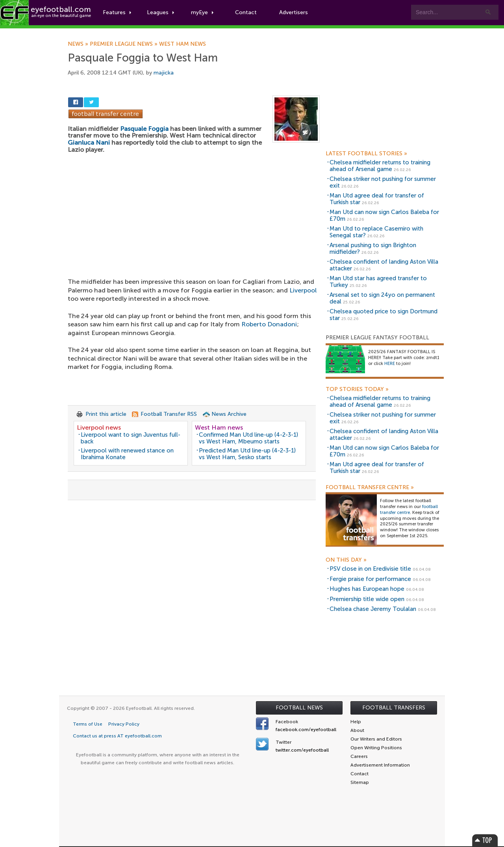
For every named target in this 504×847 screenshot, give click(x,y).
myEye (202, 12)
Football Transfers (394, 708)
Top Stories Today (357, 389)
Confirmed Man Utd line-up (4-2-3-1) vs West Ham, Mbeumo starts (248, 438)
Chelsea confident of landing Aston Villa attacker (384, 265)
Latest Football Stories (366, 154)
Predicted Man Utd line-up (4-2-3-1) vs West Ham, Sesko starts (247, 454)
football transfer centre (409, 510)
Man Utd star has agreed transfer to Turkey (378, 282)
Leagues (160, 12)
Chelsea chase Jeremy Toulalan (373, 609)
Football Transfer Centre (370, 488)
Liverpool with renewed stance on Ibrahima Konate (127, 454)
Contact (246, 12)
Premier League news (124, 44)
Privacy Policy (124, 724)
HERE (390, 364)
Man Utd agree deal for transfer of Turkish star (377, 199)
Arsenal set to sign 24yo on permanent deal (382, 298)
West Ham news (183, 44)
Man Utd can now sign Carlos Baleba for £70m (384, 215)
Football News (299, 708)
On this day (346, 560)
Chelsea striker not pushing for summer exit (383, 182)
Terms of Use (88, 724)
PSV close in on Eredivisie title (370, 569)
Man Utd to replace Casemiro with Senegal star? (376, 232)
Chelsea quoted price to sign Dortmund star (384, 315)
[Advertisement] (194, 210)
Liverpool (303, 290)
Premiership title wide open (367, 599)
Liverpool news (99, 427)
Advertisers (294, 12)
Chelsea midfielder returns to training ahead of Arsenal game (380, 166)
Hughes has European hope (367, 589)
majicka (164, 73)
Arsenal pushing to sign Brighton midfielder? (373, 249)
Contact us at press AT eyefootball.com (117, 736)
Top (485, 840)
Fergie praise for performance (370, 579)
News (79, 44)
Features (117, 12)
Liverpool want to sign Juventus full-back (131, 438)
